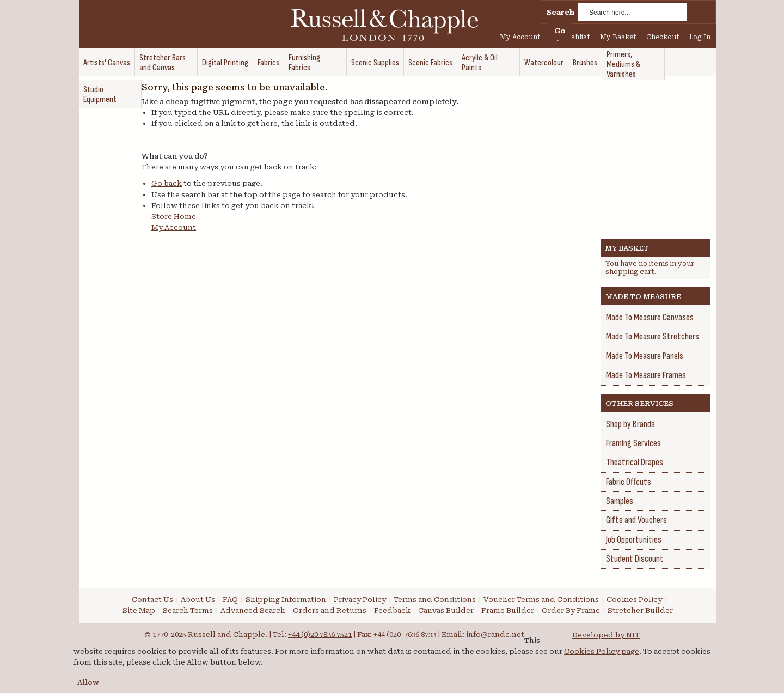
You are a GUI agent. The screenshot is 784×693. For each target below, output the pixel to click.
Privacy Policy (360, 600)
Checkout (663, 37)
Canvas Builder (446, 610)
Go (560, 31)
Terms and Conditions (435, 600)
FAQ (230, 600)
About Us (198, 600)
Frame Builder (508, 610)
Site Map (139, 610)
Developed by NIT (606, 635)
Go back (167, 183)
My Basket (618, 37)
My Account (520, 37)
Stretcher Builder (640, 610)
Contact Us (152, 600)
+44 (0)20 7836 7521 (320, 634)
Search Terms (188, 610)
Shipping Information (286, 600)
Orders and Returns (330, 610)
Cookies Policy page (602, 651)
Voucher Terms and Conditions (541, 600)
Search (561, 12)
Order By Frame (571, 610)
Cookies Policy (634, 600)
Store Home (174, 217)
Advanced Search (253, 610)
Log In (700, 37)
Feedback (392, 610)
